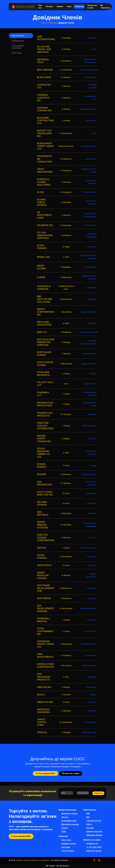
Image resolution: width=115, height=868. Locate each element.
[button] (21, 36)
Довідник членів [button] (69, 844)
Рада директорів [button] (69, 821)
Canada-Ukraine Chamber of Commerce (33, 860)
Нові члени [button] (66, 840)
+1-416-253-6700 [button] (94, 847)
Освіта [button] (89, 824)
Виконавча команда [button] (70, 824)
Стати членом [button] (68, 851)
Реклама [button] (90, 828)
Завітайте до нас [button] (94, 851)
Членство (52, 23)
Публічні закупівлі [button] (94, 832)
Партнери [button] (66, 847)
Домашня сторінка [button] (70, 814)
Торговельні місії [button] (94, 821)
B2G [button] (88, 817)
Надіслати (98, 793)
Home (44, 23)
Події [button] (64, 832)
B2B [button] (88, 814)
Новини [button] (65, 828)
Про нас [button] (65, 817)
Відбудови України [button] (94, 835)
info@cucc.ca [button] (92, 844)
